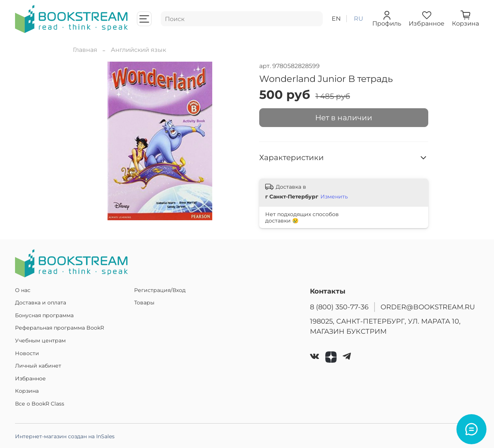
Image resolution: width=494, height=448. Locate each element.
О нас (23, 290)
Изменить (334, 197)
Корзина (27, 391)
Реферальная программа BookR (60, 328)
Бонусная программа (44, 315)
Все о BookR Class (40, 404)
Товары (144, 303)
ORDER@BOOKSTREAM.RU (428, 307)
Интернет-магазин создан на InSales (65, 436)
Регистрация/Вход (160, 290)
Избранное (30, 378)
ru (359, 19)
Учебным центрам (40, 341)
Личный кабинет (38, 366)
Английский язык (138, 50)
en (336, 19)
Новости (27, 353)
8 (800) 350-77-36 (339, 307)
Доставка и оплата (41, 303)
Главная (85, 50)
